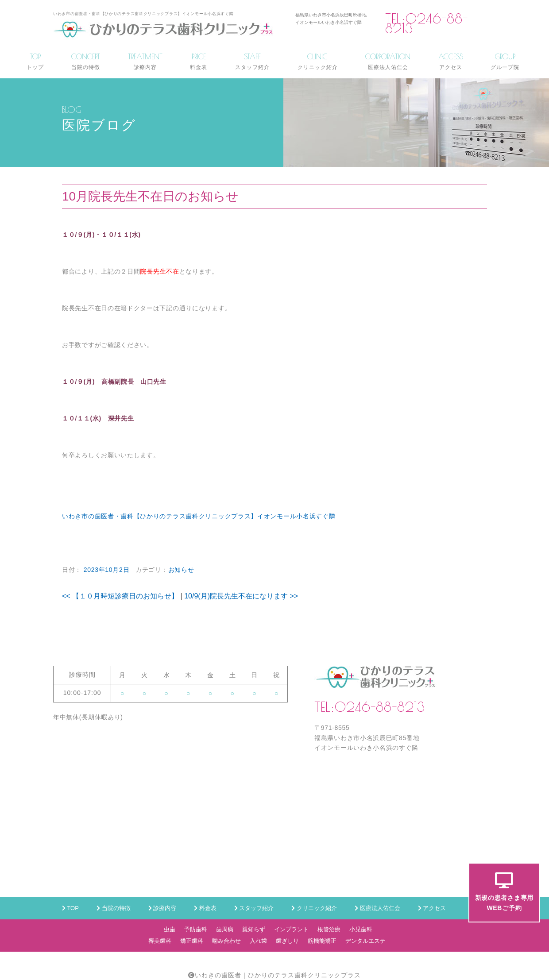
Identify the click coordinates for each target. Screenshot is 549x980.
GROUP (505, 61)
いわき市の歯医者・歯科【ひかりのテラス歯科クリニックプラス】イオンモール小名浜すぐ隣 (199, 516)
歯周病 (225, 929)
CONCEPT (86, 61)
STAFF (252, 61)
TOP (35, 61)
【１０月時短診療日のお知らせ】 (120, 596)
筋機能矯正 (322, 941)
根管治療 (329, 929)
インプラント (291, 929)
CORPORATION (388, 61)
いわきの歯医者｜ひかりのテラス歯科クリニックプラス (278, 975)
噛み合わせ (226, 941)
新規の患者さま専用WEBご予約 (504, 892)
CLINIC (318, 61)
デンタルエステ (365, 941)
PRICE (199, 61)
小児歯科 (361, 929)
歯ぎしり (287, 941)
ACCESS (451, 61)
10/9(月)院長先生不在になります (241, 596)
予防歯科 (196, 929)
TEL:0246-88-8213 (427, 24)
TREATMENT (145, 61)
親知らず (254, 929)
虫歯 (170, 929)
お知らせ (181, 570)
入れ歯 (258, 941)
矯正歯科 (192, 941)
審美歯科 (160, 941)
